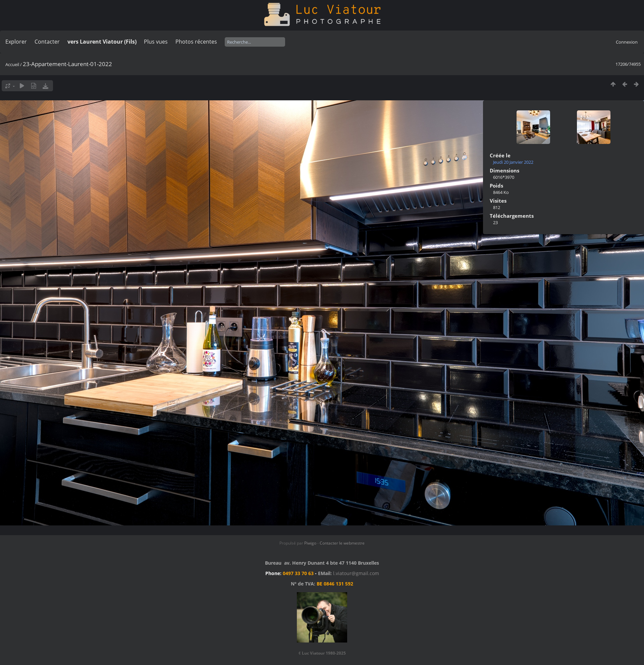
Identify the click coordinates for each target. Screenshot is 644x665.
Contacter (47, 42)
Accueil (12, 64)
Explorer (16, 42)
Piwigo (310, 543)
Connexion (627, 42)
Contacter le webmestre (342, 543)
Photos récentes (196, 42)
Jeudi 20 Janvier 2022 (513, 162)
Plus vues (156, 42)
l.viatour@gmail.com (356, 573)
